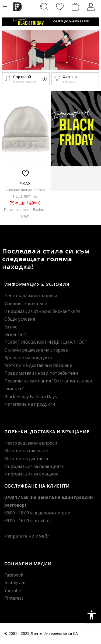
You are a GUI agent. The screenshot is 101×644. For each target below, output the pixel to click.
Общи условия (20, 319)
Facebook (14, 575)
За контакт (16, 334)
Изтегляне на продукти (30, 404)
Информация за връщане (31, 474)
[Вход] (91, 7)
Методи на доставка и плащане (38, 365)
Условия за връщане (26, 303)
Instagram (15, 583)
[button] (26, 79)
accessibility (92, 615)
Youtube (13, 591)
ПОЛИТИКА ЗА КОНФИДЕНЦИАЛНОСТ (46, 342)
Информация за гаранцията (34, 466)
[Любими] (60, 7)
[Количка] (75, 7)
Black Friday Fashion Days (31, 396)
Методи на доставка (26, 459)
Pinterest (14, 598)
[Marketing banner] (50, 22)
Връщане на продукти (28, 358)
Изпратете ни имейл (27, 536)
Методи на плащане (26, 451)
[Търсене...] (44, 7)
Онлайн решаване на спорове (36, 350)
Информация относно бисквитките (42, 311)
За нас (11, 327)
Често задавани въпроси (31, 296)
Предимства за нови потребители (41, 373)
